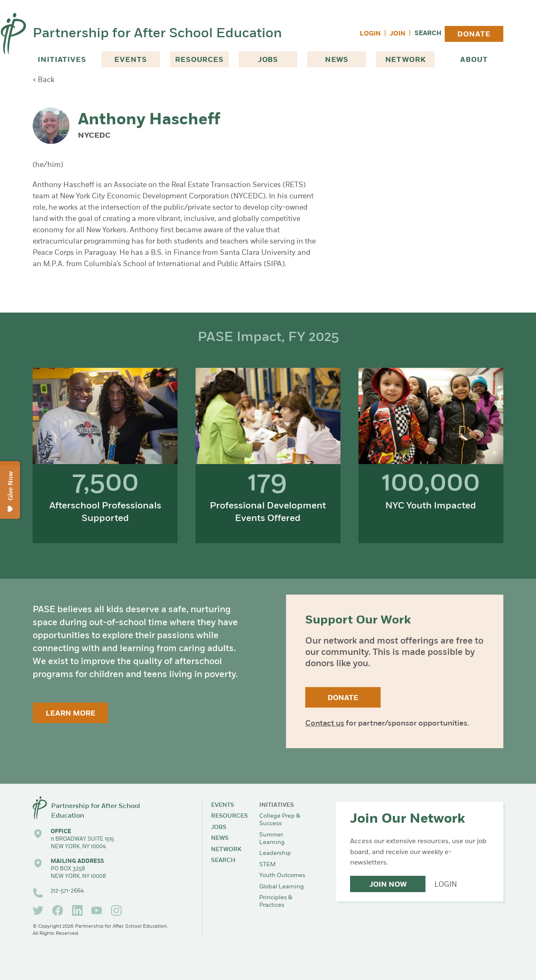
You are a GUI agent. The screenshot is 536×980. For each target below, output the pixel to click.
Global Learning (282, 887)
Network (406, 60)
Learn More (71, 714)
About (474, 60)
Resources (199, 60)
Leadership (275, 853)
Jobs (268, 60)
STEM (267, 865)
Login (370, 34)
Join (398, 34)
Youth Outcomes (282, 876)
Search (428, 34)
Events (130, 60)
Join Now (388, 885)
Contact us (325, 724)
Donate (474, 35)
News (337, 60)
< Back (44, 80)
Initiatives (62, 60)
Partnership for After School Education (157, 34)
